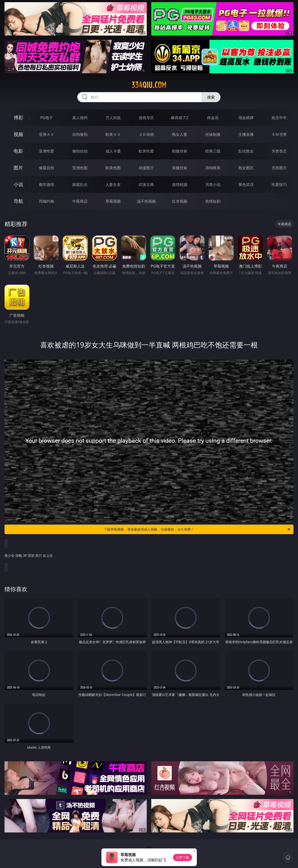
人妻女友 (113, 184)
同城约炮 (47, 201)
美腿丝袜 (180, 168)
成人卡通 (113, 151)
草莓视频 (113, 201)
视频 (18, 134)
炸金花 (213, 118)
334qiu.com (149, 85)
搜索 (211, 97)
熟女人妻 (180, 134)
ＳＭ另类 (279, 134)
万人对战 (113, 118)
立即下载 (183, 857)
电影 (18, 151)
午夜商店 (80, 201)
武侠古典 (146, 184)
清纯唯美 (213, 168)
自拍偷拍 (80, 134)
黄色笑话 (246, 184)
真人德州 (80, 118)
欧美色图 (113, 168)
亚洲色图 (80, 168)
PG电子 (47, 118)
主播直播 (246, 134)
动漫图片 (146, 168)
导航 (18, 201)
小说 (18, 184)
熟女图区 (246, 168)
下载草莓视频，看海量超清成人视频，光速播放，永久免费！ (197, 529)
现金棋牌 (246, 118)
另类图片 (279, 168)
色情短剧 (213, 201)
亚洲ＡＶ (47, 134)
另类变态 (279, 151)
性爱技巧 (279, 184)
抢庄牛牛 (279, 118)
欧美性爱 (146, 151)
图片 (18, 168)
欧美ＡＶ (113, 134)
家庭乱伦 (80, 184)
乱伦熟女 (246, 151)
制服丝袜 (180, 151)
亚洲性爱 (47, 151)
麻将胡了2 (180, 118)
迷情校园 (180, 184)
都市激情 (47, 184)
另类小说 (213, 184)
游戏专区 (146, 118)
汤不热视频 (146, 201)
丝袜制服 (213, 134)
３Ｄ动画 (146, 134)
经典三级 (213, 151)
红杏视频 (180, 201)
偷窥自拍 (47, 168)
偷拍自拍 (80, 151)
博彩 (18, 118)
